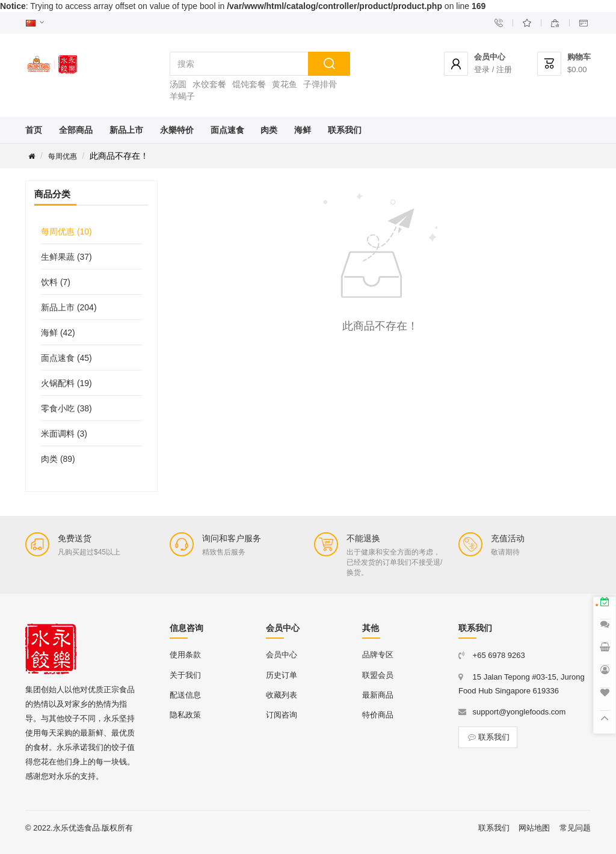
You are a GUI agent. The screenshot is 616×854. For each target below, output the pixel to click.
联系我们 (345, 130)
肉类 (269, 130)
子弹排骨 (320, 84)
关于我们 (185, 675)
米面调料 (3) (64, 434)
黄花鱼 (285, 84)
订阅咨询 (282, 715)
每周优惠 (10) (66, 232)
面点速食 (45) (66, 358)
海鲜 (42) (58, 333)
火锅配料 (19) (66, 383)
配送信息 (185, 695)
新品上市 (126, 130)
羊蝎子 (182, 96)
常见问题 (575, 828)
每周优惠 (63, 156)
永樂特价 (177, 130)
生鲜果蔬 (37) (66, 257)
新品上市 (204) (69, 307)
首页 (34, 130)
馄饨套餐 (249, 84)
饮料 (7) (56, 282)
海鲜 (303, 130)
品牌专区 (378, 655)
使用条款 (185, 655)
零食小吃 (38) (66, 408)
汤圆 (178, 84)
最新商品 (378, 695)
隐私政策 (185, 715)
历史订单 (282, 675)
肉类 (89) (58, 459)
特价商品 (378, 715)
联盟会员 (378, 675)
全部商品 (76, 130)
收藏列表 (282, 695)
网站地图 (534, 828)
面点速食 (227, 130)
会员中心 (282, 655)
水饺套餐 (209, 84)
